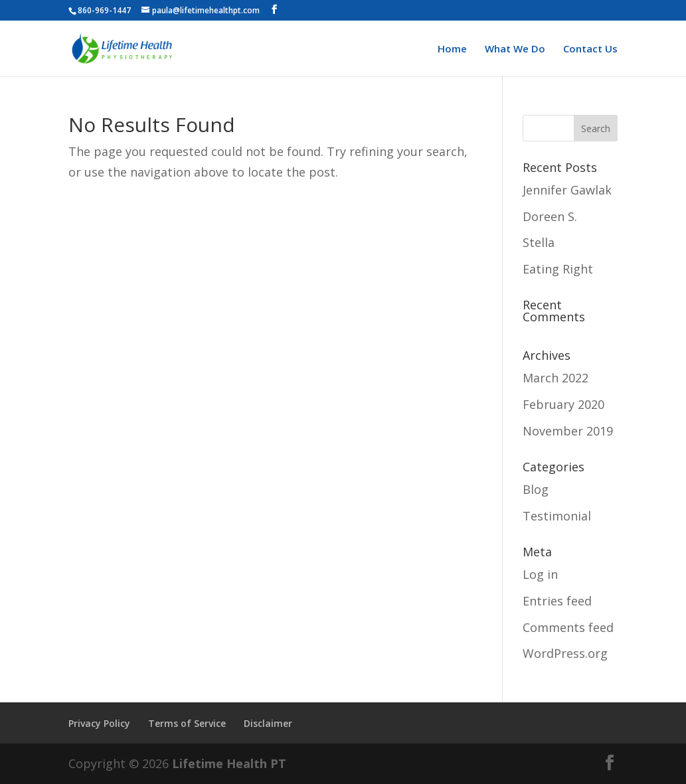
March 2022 (556, 378)
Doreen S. (550, 216)
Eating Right (558, 269)
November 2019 (568, 431)
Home (452, 49)
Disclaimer (268, 723)
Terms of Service (187, 723)
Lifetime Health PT (229, 763)
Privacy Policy (99, 723)
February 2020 (563, 404)
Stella (539, 242)
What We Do (515, 49)
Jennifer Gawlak (567, 190)
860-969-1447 (104, 10)
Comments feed (568, 627)
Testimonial (557, 516)
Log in (540, 574)
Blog (536, 489)
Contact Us (590, 49)
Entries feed (557, 601)
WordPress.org (565, 653)
